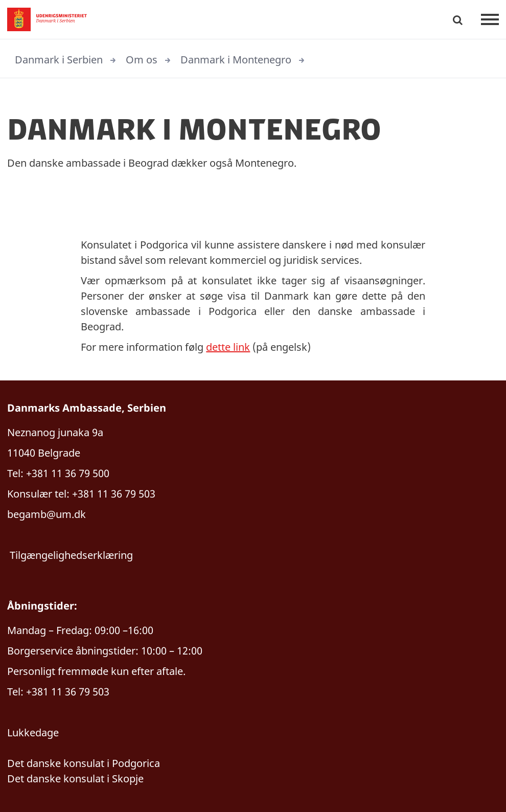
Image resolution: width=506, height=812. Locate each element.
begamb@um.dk (47, 514)
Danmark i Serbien (59, 60)
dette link (228, 347)
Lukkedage (33, 732)
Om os (142, 60)
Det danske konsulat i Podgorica (84, 763)
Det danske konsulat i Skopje (75, 779)
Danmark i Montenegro (236, 60)
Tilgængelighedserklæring (71, 555)
